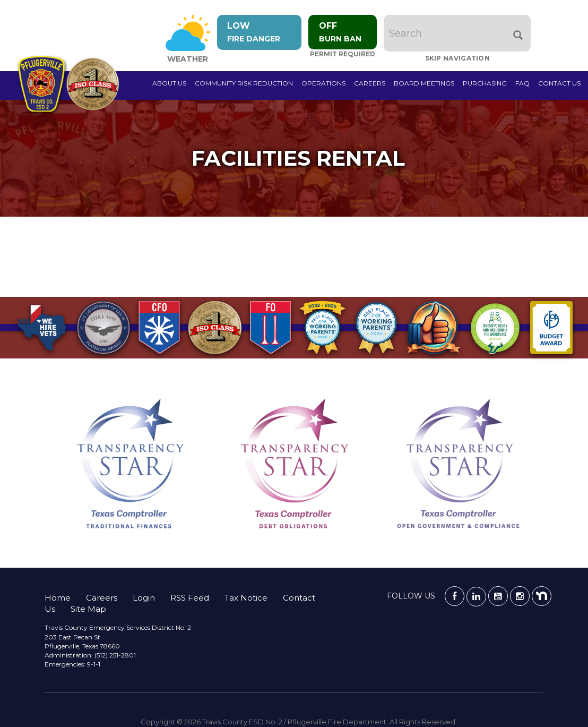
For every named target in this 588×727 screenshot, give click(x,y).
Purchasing (485, 83)
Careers (370, 83)
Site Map (88, 609)
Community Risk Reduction (244, 83)
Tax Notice (246, 598)
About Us (169, 83)
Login (144, 598)
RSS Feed (190, 598)
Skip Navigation (458, 58)
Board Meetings (424, 83)
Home (58, 598)
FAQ (522, 83)
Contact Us (559, 83)
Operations (323, 83)
